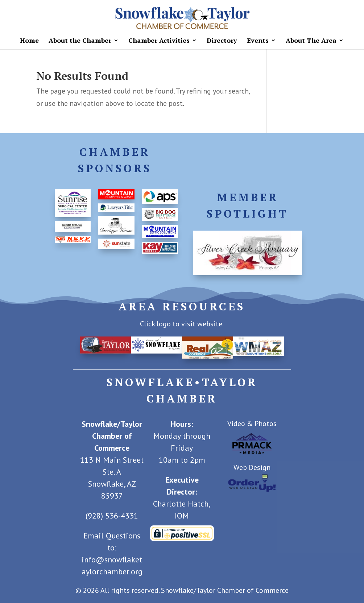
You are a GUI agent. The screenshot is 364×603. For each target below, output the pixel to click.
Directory (222, 41)
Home (29, 41)
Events (258, 41)
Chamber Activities (159, 41)
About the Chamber (80, 41)
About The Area (311, 41)
